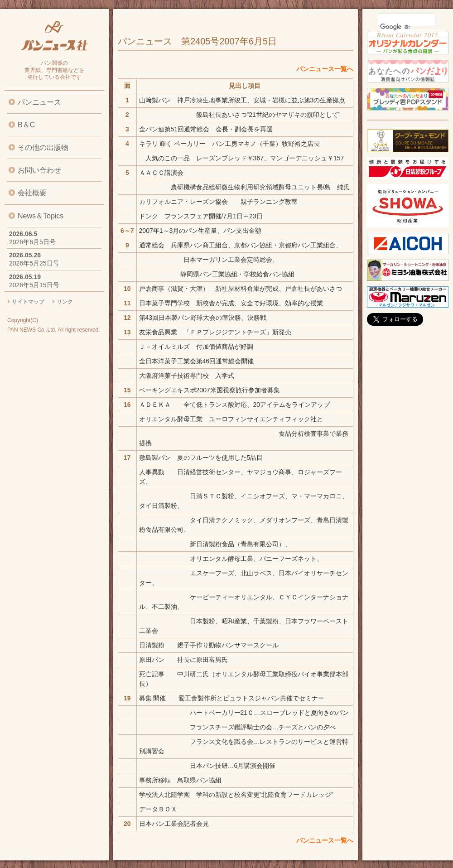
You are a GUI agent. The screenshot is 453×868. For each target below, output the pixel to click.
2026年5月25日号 (34, 263)
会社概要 (32, 193)
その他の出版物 (43, 147)
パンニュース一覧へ (325, 69)
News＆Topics (41, 216)
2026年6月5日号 (32, 242)
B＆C (26, 125)
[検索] (395, 27)
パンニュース (39, 102)
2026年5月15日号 (34, 285)
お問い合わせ (39, 170)
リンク (65, 302)
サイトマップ (28, 302)
